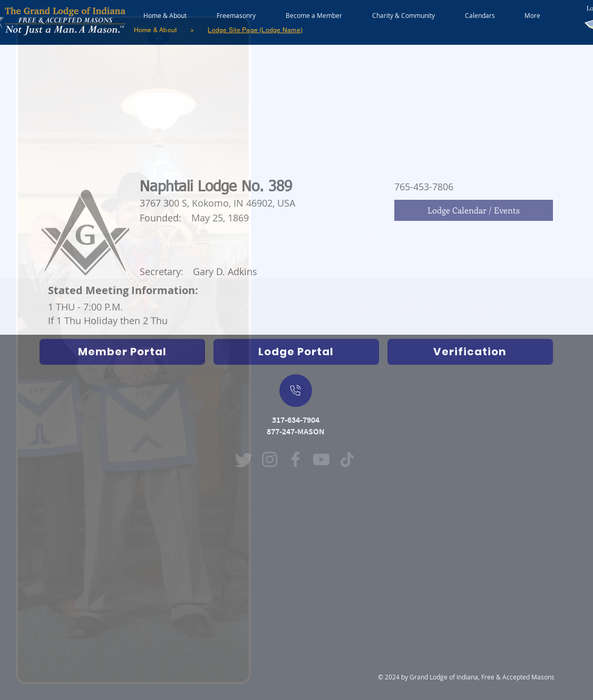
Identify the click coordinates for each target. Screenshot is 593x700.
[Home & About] (155, 30)
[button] (236, 11)
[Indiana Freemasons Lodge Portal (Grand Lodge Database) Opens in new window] (296, 352)
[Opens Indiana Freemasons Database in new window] (122, 352)
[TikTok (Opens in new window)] (347, 459)
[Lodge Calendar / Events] (474, 210)
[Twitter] (244, 459)
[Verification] (470, 352)
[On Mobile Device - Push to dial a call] (296, 391)
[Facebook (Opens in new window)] (295, 459)
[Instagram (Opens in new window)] (270, 459)
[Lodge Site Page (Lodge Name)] (255, 30)
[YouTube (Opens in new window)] (321, 459)
